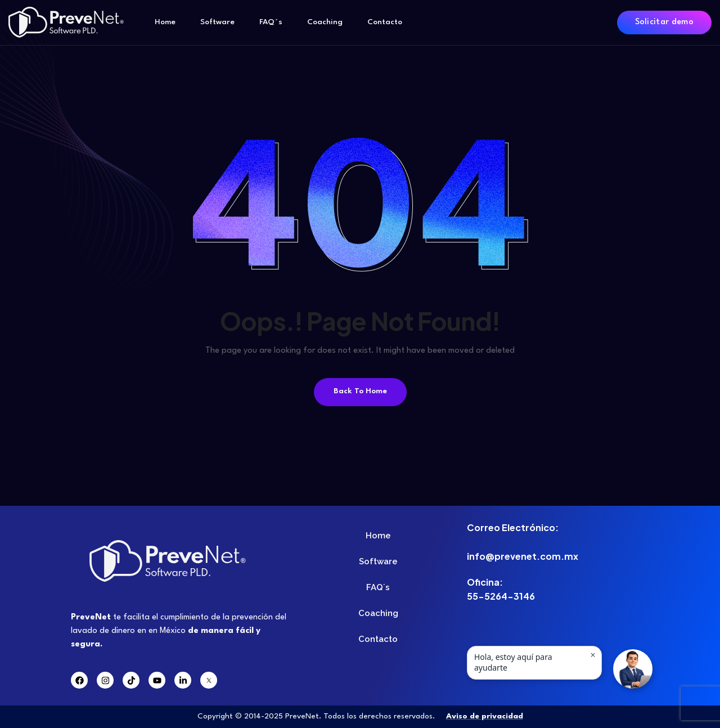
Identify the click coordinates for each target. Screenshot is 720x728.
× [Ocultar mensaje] (593, 655)
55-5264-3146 (501, 596)
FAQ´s (271, 22)
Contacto (385, 22)
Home (165, 22)
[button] (633, 669)
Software (217, 22)
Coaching (325, 22)
